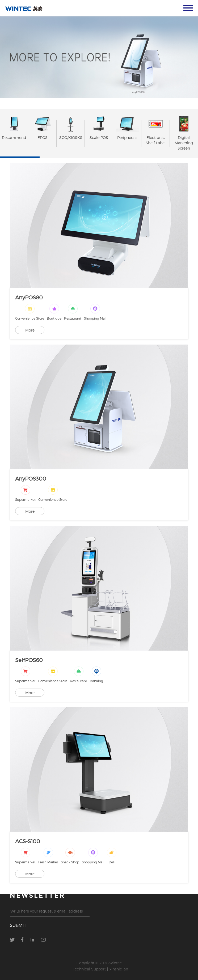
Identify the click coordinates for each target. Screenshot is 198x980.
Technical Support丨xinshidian (100, 969)
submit (18, 925)
